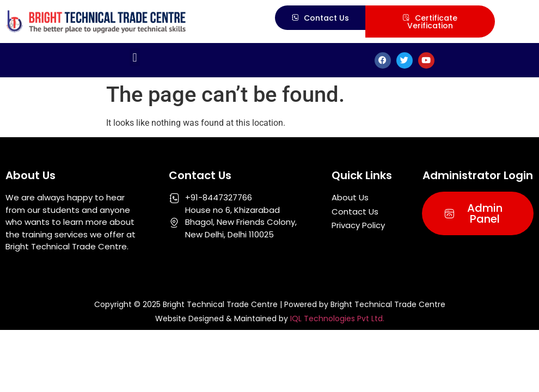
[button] (135, 57)
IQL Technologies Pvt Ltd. (337, 318)
